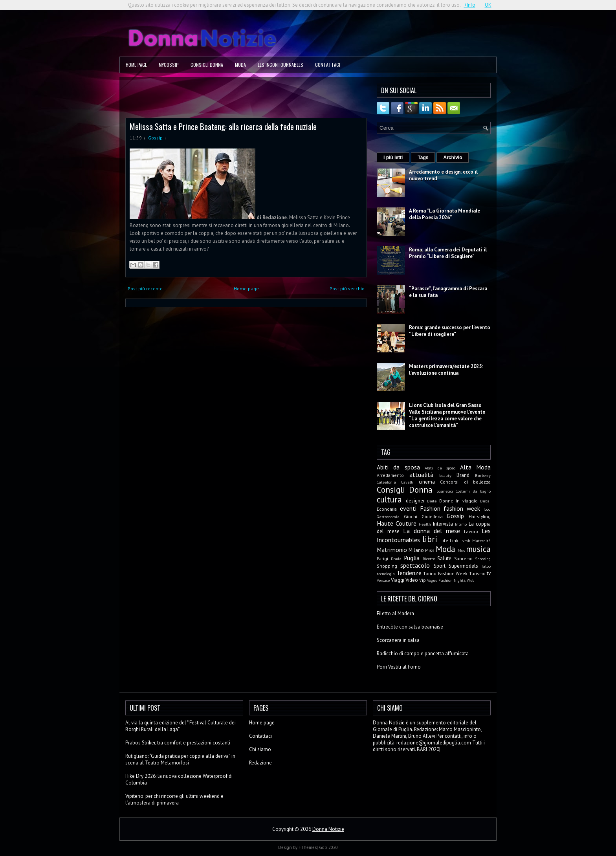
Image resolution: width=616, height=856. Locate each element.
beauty (445, 475)
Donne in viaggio (458, 501)
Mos (461, 550)
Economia (387, 509)
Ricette (429, 559)
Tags (423, 158)
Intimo (461, 524)
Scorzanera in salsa (398, 640)
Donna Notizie (328, 829)
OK (488, 5)
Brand (463, 475)
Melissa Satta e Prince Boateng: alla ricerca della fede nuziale (223, 126)
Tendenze (409, 573)
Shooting (483, 559)
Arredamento (390, 475)
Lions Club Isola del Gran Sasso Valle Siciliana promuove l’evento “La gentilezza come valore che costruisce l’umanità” (447, 415)
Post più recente (145, 289)
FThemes (308, 847)
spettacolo (415, 565)
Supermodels (463, 566)
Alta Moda (475, 467)
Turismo (477, 573)
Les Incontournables (280, 65)
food (487, 509)
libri (430, 539)
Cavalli (407, 482)
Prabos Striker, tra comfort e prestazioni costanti (178, 743)
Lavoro (471, 531)
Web (470, 580)
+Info (470, 5)
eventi (408, 508)
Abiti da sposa (398, 467)
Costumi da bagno (473, 491)
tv (489, 573)
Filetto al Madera (395, 613)
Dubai (485, 501)
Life (444, 540)
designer (415, 501)
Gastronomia (388, 517)
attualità (421, 475)
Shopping (387, 566)
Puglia (412, 558)
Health (425, 524)
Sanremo (463, 558)
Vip (423, 580)
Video (412, 580)
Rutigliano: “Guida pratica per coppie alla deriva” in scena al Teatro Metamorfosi (180, 759)
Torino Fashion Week (445, 573)
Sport (440, 566)
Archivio (453, 158)
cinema (427, 482)
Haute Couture (397, 523)
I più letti (393, 158)
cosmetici (445, 491)
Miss (430, 550)
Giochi (411, 516)
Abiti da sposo (440, 468)
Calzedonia (386, 482)
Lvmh (465, 541)
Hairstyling (480, 516)
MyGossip (169, 65)
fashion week (462, 508)
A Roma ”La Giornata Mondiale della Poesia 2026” (445, 214)
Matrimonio (392, 550)
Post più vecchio (347, 289)
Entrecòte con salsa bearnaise (410, 627)
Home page (136, 65)
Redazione (260, 763)
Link (454, 540)
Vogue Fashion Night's (446, 580)
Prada (396, 559)
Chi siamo (260, 749)
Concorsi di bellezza (465, 482)
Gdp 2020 (328, 847)
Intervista (443, 524)
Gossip (155, 138)
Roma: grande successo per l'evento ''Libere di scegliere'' (450, 331)
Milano (416, 550)
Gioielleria (432, 516)
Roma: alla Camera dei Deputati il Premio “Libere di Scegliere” (448, 253)
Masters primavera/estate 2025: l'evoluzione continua (446, 370)
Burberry (483, 475)
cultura (389, 499)
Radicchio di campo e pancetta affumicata (423, 653)
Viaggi (398, 580)
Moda (240, 65)
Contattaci (328, 65)
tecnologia (386, 574)
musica (478, 549)
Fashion (430, 508)
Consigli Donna (207, 65)
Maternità (481, 541)
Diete (432, 501)
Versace (383, 580)
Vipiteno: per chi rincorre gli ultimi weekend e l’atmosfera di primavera (174, 799)
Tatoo (486, 566)
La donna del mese (432, 531)
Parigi (382, 558)
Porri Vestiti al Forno (399, 667)
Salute (444, 558)
